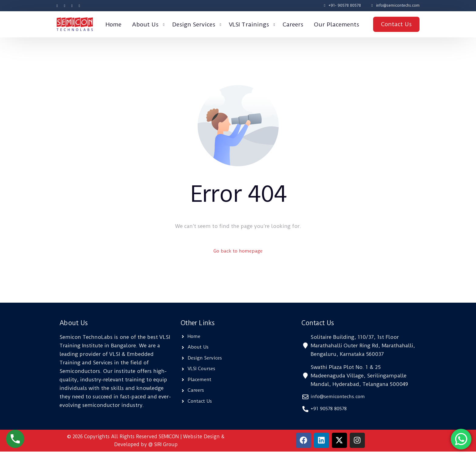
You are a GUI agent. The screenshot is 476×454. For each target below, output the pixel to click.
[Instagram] (72, 5)
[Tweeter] (64, 5)
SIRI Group (166, 447)
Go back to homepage (238, 252)
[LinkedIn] (79, 5)
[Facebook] (59, 5)
